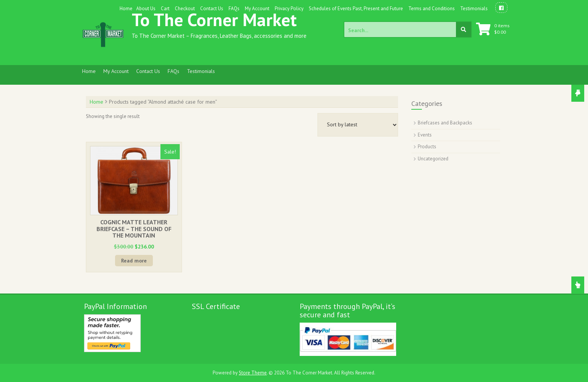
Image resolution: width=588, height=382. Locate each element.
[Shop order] (358, 125)
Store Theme (253, 373)
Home (126, 9)
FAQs (234, 9)
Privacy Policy (289, 9)
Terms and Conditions (432, 9)
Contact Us (212, 9)
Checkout (185, 9)
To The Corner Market (214, 19)
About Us (146, 9)
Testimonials (474, 9)
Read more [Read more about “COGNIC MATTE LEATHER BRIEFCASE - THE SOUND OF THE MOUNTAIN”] (134, 261)
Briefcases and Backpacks (445, 123)
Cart (165, 9)
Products (427, 147)
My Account (257, 9)
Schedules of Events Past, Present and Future (356, 9)
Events (425, 135)
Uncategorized (433, 159)
